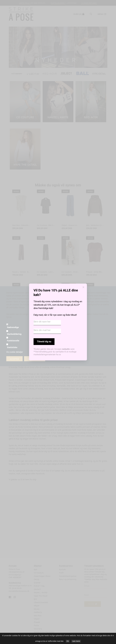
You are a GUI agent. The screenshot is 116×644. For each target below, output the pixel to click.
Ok (68, 641)
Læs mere (76, 641)
